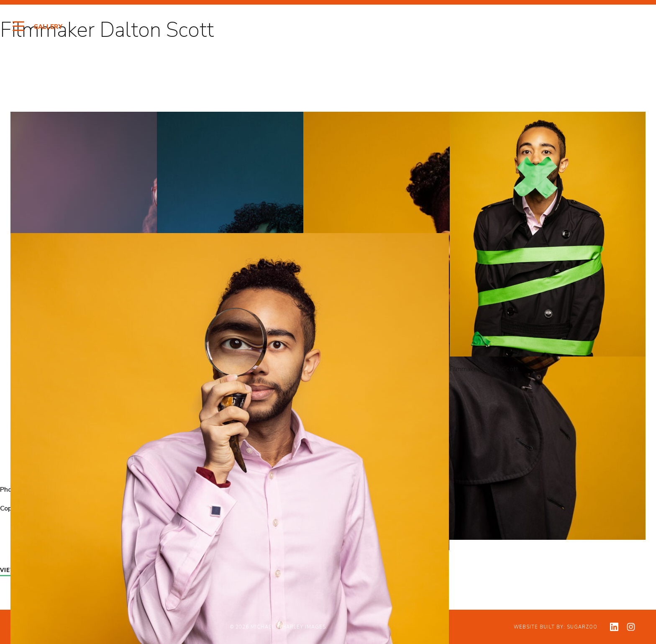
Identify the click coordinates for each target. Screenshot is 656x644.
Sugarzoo (582, 627)
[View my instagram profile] (631, 627)
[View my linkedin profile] (614, 627)
